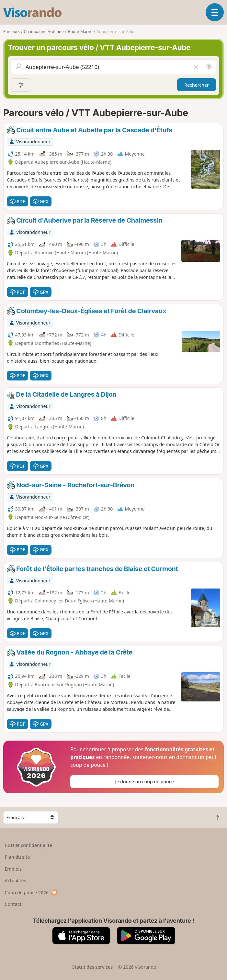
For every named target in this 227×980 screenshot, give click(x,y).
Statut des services (92, 967)
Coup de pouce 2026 (31, 892)
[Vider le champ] (196, 67)
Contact (13, 904)
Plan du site (17, 857)
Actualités (16, 881)
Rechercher (197, 85)
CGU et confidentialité (28, 845)
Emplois (13, 869)
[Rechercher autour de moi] (209, 67)
